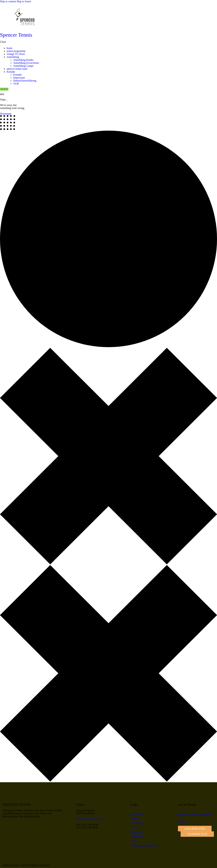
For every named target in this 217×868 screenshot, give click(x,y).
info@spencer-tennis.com (90, 819)
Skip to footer (24, 1)
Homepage (6, 114)
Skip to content (8, 1)
